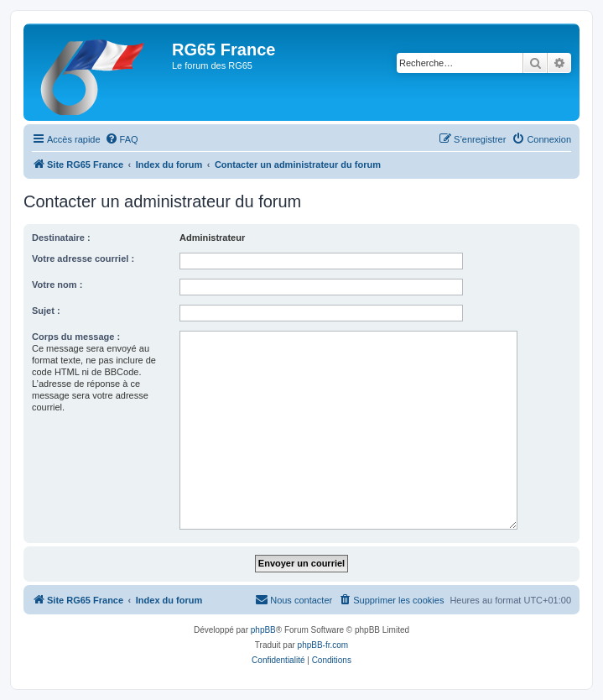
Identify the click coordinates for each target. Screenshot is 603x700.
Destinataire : (61, 238)
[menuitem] (122, 139)
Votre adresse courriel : (83, 259)
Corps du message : (76, 337)
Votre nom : (57, 285)
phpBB (263, 630)
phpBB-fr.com (323, 645)
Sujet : (46, 311)
